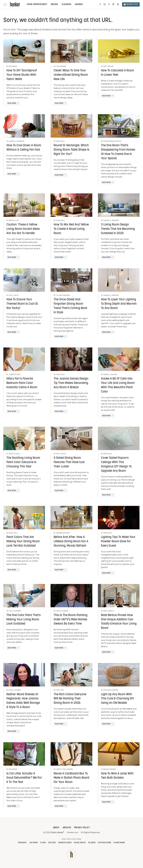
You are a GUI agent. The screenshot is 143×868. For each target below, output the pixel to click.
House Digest (80, 843)
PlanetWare (119, 843)
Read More (12, 103)
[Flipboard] (114, 4)
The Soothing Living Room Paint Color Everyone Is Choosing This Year (23, 462)
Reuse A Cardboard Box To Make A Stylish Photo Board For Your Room (71, 778)
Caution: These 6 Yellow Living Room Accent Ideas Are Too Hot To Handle (23, 229)
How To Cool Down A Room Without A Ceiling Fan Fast (24, 148)
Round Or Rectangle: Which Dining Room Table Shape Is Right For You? (71, 150)
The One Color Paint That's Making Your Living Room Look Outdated (24, 620)
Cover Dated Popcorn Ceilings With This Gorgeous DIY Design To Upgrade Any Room (116, 464)
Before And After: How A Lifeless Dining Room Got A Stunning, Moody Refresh (71, 542)
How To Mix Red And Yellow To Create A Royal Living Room (71, 229)
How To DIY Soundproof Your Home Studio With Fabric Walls (22, 75)
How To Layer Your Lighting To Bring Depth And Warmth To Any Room (119, 304)
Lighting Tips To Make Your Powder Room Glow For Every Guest (118, 542)
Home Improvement (37, 4)
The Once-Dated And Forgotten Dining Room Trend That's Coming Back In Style (70, 306)
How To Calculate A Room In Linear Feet (117, 73)
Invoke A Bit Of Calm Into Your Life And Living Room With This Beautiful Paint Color (118, 385)
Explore (52, 843)
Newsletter (131, 4)
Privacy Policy (82, 828)
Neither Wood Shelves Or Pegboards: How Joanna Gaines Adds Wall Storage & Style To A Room (23, 701)
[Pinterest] (109, 4)
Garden (79, 4)
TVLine (43, 843)
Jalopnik (33, 843)
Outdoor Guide (105, 843)
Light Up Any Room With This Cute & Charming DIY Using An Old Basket (118, 699)
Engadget (22, 843)
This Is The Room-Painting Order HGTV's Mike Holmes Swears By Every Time (71, 620)
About (56, 828)
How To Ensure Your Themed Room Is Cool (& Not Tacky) (22, 304)
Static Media (57, 833)
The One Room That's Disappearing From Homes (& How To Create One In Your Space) (118, 152)
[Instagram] (105, 4)
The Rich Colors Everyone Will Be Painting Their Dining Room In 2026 (70, 699)
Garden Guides (65, 843)
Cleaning (66, 4)
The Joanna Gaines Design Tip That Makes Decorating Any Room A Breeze (71, 383)
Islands (92, 843)
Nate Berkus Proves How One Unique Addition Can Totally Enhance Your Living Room (119, 622)
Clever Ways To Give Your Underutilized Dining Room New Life (71, 75)
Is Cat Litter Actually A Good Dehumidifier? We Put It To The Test (24, 778)
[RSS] (118, 4)
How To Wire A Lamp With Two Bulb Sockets (117, 776)
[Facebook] (100, 4)
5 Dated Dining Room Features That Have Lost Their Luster (69, 462)
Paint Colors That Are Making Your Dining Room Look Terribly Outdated (23, 542)
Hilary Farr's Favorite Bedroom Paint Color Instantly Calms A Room (22, 383)
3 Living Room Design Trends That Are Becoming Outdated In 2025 (118, 229)
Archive (67, 828)
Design (54, 4)
